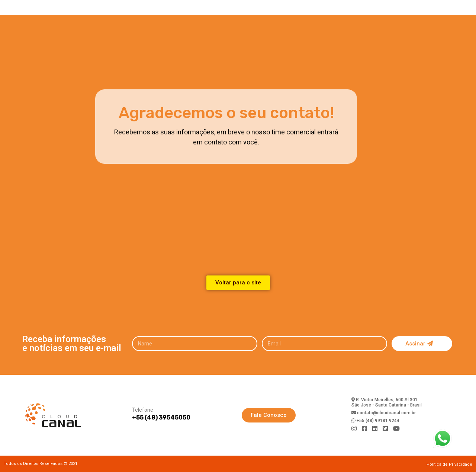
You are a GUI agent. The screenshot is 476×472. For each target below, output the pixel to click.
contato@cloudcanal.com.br (386, 413)
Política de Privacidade (449, 464)
